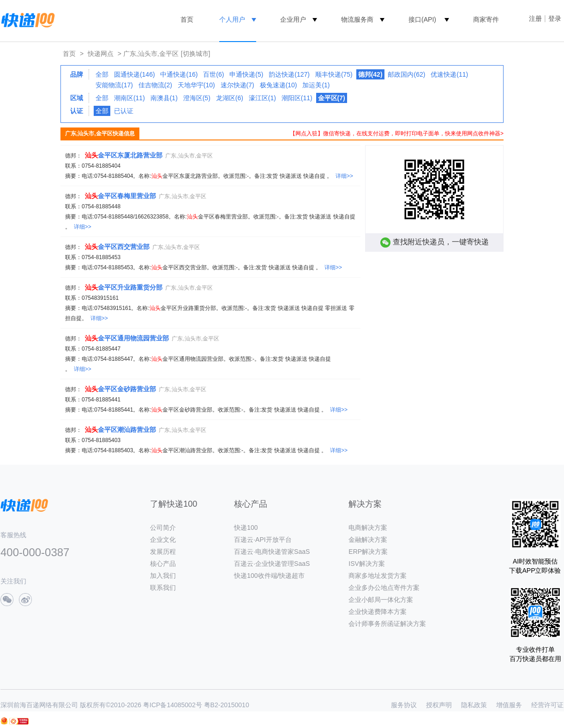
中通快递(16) (179, 74)
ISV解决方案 (367, 564)
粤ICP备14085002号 (173, 705)
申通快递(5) (246, 74)
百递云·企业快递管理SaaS (272, 564)
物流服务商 (357, 19)
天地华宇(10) (196, 85)
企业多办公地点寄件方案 (384, 588)
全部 (102, 74)
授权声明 (439, 705)
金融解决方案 (368, 540)
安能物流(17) (114, 85)
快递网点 (101, 54)
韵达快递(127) (289, 74)
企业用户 (293, 19)
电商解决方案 (368, 528)
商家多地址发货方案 (378, 576)
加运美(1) (316, 85)
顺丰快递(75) (334, 74)
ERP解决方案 (368, 552)
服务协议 (404, 705)
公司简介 (163, 528)
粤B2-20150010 (227, 705)
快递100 (246, 528)
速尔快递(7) (237, 85)
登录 (555, 18)
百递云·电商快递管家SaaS (272, 552)
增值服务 (509, 705)
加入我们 (163, 576)
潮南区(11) (129, 98)
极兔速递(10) (279, 85)
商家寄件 (486, 19)
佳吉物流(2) (155, 85)
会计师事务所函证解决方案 (387, 624)
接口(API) (422, 19)
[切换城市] (196, 54)
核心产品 (163, 564)
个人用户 (232, 19)
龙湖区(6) (230, 98)
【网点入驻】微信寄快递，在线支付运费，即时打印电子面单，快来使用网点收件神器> (397, 133)
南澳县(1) (164, 98)
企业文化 (163, 540)
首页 (187, 19)
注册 (535, 18)
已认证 (124, 111)
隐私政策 (474, 705)
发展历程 (163, 552)
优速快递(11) (449, 74)
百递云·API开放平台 (263, 540)
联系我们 (163, 588)
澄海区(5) (197, 98)
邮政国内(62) (406, 74)
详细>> (344, 176)
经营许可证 (547, 705)
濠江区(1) (262, 98)
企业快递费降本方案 (378, 612)
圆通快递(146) (135, 74)
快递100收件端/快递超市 (269, 576)
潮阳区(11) (297, 98)
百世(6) (213, 74)
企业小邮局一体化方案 (381, 600)
